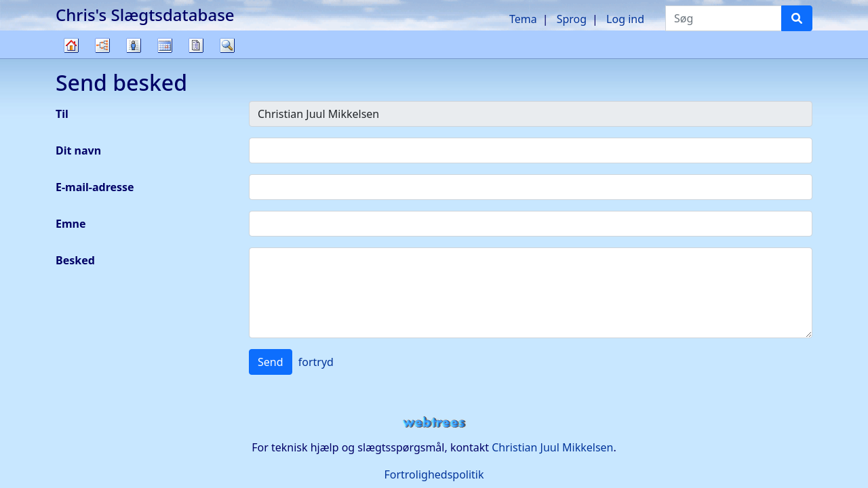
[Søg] (797, 18)
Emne (71, 224)
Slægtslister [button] (134, 45)
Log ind (625, 19)
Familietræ (71, 58)
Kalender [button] (165, 45)
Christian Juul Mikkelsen (552, 447)
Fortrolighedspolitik (434, 474)
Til (62, 114)
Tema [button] (523, 19)
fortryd (316, 362)
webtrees (434, 423)
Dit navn (78, 150)
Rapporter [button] (196, 45)
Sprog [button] (572, 19)
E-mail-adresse (95, 187)
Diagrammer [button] (102, 45)
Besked (75, 260)
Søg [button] (227, 45)
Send (271, 362)
